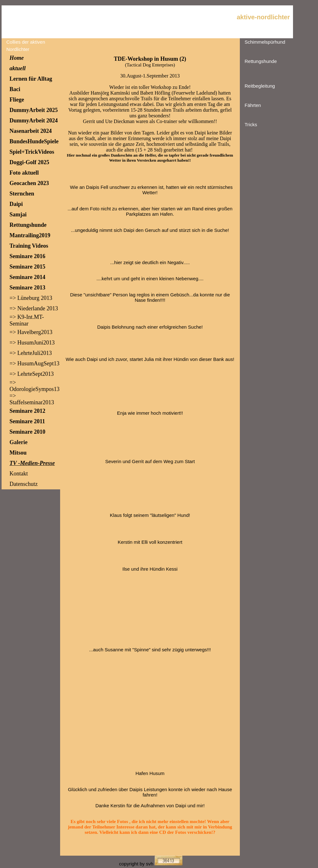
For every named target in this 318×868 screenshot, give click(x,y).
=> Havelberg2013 (31, 332)
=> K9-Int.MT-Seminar (27, 320)
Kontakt (19, 474)
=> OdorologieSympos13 (34, 386)
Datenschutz (24, 484)
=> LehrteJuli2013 (31, 353)
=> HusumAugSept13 (34, 363)
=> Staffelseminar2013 (32, 399)
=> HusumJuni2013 (32, 343)
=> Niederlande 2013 (34, 308)
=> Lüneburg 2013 (31, 298)
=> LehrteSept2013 (32, 374)
